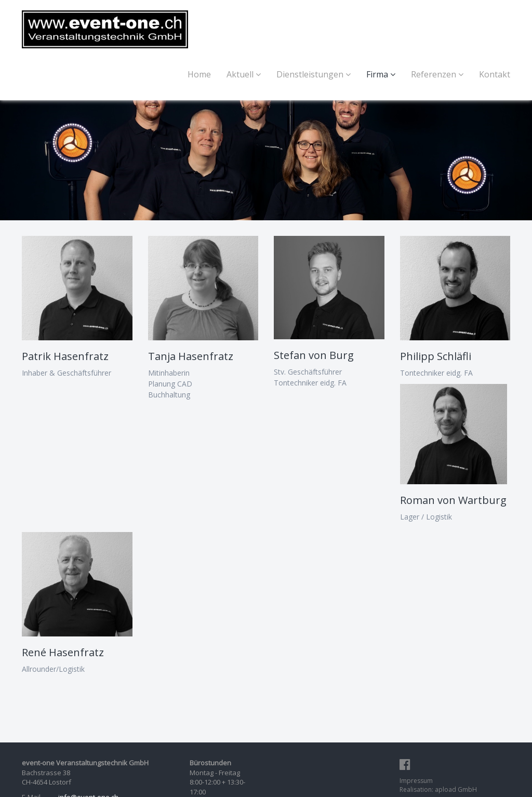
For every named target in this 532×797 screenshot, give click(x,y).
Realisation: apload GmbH (438, 789)
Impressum (416, 781)
